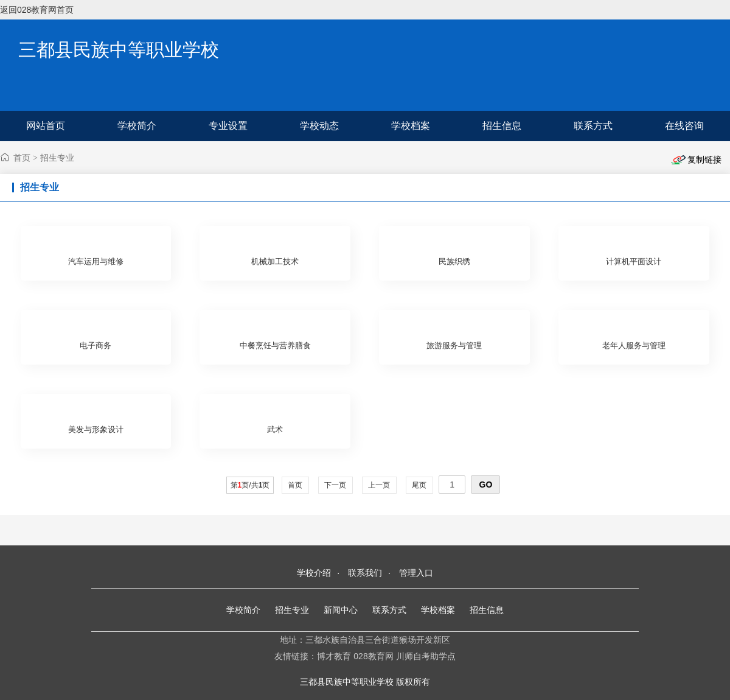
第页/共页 (250, 485)
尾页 (419, 485)
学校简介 (137, 126)
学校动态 (319, 126)
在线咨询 (684, 126)
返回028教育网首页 (37, 10)
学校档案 (411, 126)
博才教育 (334, 656)
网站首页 (46, 126)
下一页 (335, 485)
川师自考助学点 (426, 656)
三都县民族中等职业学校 (119, 50)
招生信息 (502, 126)
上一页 (379, 485)
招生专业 (57, 158)
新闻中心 (341, 610)
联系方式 (593, 126)
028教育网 (373, 656)
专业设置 (228, 126)
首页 (22, 158)
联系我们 (365, 573)
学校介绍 (314, 573)
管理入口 (416, 573)
